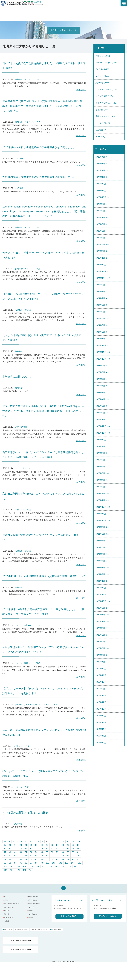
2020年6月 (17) (102, 628)
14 (68, 841)
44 (68, 849)
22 (31, 845)
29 (68, 845)
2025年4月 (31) (102, 238)
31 (78, 845)
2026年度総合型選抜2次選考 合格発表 (25, 812)
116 (69, 867)
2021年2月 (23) (102, 574)
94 (16, 863)
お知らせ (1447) (103, 56)
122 (25, 870)
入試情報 (19, 158)
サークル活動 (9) (103, 123)
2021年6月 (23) (102, 547)
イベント (28, 746)
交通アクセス (8, 932)
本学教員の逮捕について (17, 377)
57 (57, 852)
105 (79, 863)
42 (57, 849)
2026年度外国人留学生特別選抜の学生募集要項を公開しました (39, 147)
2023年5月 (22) (102, 393)
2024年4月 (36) (102, 318)
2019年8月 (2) (102, 689)
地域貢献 (7, 913)
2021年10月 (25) (103, 520)
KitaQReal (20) (102, 69)
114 (56, 867)
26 (52, 845)
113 (50, 867)
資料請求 (31, 921)
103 (67, 863)
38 (36, 849)
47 (5, 852)
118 (82, 867)
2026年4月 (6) (102, 157)
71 (52, 856)
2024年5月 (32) (102, 312)
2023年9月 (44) (102, 366)
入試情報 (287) (102, 83)
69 (42, 856)
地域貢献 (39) (102, 110)
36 (26, 849)
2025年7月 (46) (102, 217)
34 (16, 849)
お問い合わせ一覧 (72, 932)
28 (63, 845)
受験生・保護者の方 (35, 897)
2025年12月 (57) (103, 184)
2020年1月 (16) (102, 662)
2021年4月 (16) (102, 561)
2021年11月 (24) (103, 514)
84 (42, 859)
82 (31, 859)
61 (78, 852)
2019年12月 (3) (102, 669)
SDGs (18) (100, 137)
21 (26, 845)
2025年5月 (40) (102, 231)
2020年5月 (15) (102, 635)
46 (78, 849)
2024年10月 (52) (103, 278)
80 (21, 859)
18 (10, 845)
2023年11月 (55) (103, 352)
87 (57, 859)
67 (31, 856)
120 (12, 870)
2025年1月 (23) (102, 258)
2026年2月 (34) (102, 170)
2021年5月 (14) (102, 554)
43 (63, 849)
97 (31, 863)
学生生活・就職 (10, 921)
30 (73, 845)
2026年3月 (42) (102, 164)
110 (31, 867)
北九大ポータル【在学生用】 (20, 943)
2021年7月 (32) (102, 541)
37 (31, 849)
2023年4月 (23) (102, 399)
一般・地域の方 (34, 917)
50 (21, 852)
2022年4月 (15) (102, 480)
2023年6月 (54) (102, 386)
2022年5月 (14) (102, 473)
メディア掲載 (21, 427)
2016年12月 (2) (102, 716)
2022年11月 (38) (103, 433)
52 (31, 852)
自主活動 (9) (101, 130)
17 (5, 845)
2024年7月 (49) (102, 298)
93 (10, 863)
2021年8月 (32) (102, 534)
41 (52, 849)
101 (54, 863)
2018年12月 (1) (102, 695)
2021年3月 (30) (102, 568)
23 (36, 845)
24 (42, 845)
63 (10, 856)
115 (63, 867)
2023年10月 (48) (103, 359)
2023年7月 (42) (102, 379)
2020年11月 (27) (103, 594)
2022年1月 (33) (102, 500)
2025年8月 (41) (102, 211)
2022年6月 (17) (102, 467)
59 (68, 852)
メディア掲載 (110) (104, 96)
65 (21, 856)
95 (21, 863)
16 (79, 841)
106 (6, 867)
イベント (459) (102, 76)
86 (52, 859)
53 (36, 852)
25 (47, 845)
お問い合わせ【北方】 (70, 917)
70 (47, 856)
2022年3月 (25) (102, 487)
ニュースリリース (23, 468)
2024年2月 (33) (102, 332)
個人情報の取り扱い (27, 932)
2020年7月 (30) (102, 621)
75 (73, 856)
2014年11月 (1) (102, 729)
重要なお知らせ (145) (105, 116)
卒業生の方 (32, 909)
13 (63, 841)
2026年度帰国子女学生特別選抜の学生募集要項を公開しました (39, 177)
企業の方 (31, 913)
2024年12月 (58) (103, 265)
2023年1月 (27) (102, 419)
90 (73, 859)
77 (5, 859)
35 (21, 849)
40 (47, 849)
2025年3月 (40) (102, 244)
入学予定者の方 (34, 901)
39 (42, 849)
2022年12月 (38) (103, 426)
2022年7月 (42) (102, 460)
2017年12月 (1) (102, 702)
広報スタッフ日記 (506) (106, 103)
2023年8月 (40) (102, 372)
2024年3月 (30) (102, 325)
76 (78, 856)
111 (37, 867)
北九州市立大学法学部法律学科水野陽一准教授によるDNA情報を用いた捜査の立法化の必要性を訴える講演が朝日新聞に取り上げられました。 (44, 411)
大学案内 (7, 901)
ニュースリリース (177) (106, 89)
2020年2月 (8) (102, 655)
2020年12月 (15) (103, 588)
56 (52, 852)
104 (73, 863)
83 (36, 859)
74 (68, 856)
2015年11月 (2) (102, 722)
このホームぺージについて (50, 932)
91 (78, 859)
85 (47, 859)
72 (57, 856)
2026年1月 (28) (102, 177)
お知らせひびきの (32, 79)
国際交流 (7, 917)
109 (25, 867)
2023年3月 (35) (102, 406)
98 (36, 863)
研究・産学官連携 (10, 909)
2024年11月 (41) (103, 271)
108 (18, 867)
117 (76, 867)
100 (47, 863)
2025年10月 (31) (103, 197)
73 (63, 856)
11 (52, 841)
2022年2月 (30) (102, 493)
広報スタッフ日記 (32, 269)
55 (47, 852)
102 (60, 863)
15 (73, 841)
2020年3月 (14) (102, 648)
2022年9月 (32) (102, 446)
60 (73, 852)
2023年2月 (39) (102, 413)
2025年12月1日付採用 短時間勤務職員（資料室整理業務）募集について (44, 576)
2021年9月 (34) (102, 527)
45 (73, 849)
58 (63, 852)
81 (26, 859)
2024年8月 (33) (102, 292)
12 (58, 841)
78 (10, 859)
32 (5, 849)
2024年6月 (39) (102, 305)
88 (63, 859)
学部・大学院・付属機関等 (14, 905)
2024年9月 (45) (102, 285)
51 (26, 852)
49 (16, 852)
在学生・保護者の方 (35, 905)
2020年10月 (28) (103, 601)
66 (26, 856)
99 (42, 863)
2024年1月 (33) (102, 339)
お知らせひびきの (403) (106, 62)
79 (16, 859)
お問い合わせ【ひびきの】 (108, 917)
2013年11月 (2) (102, 736)
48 (10, 852)
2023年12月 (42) (103, 345)
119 (6, 870)
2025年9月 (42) (102, 204)
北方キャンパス (62, 900)
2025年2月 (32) (102, 251)
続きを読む (81, 90)
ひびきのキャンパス (102, 900)
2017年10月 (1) (102, 709)
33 (10, 849)
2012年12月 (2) (102, 743)
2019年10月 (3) (102, 682)
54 (42, 852)
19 (16, 845)
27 (57, 845)
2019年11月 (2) (102, 675)
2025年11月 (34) (103, 191)
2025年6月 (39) (102, 224)
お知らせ (19, 79)
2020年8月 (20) (102, 615)
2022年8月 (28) (102, 453)
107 (12, 867)
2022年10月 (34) (103, 440)
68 (36, 856)
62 (5, 856)
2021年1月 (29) (102, 581)
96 (26, 863)
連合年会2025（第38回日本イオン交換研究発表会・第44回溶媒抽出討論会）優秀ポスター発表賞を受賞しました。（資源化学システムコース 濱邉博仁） (43, 106)
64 (16, 856)
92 (5, 863)
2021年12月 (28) (103, 507)
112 (44, 867)
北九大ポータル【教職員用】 (20, 952)
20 (21, 845)
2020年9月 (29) (102, 608)
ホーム (7, 897)
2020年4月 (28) (102, 642)
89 (68, 859)
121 (18, 870)
